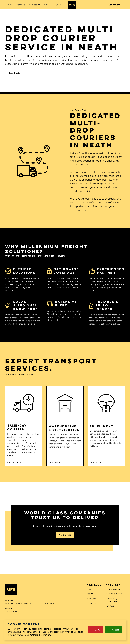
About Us (21, 5)
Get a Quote (114, 5)
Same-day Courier (114, 589)
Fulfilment (110, 606)
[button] (35, 5)
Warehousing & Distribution (112, 600)
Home (10, 5)
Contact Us (91, 603)
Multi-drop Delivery (114, 594)
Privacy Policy (23, 635)
